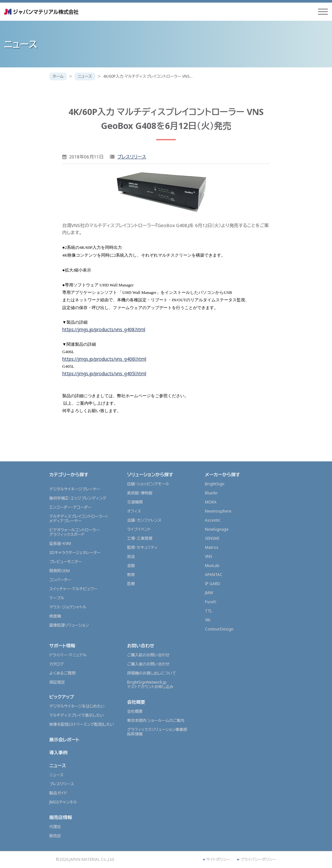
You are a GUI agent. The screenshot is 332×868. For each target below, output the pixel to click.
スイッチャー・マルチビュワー (73, 589)
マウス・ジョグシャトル (68, 607)
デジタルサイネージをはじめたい (77, 706)
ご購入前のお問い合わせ (148, 655)
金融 (131, 566)
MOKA (211, 502)
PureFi (211, 602)
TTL (208, 611)
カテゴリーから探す (69, 475)
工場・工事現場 (140, 538)
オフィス (134, 511)
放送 (131, 556)
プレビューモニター (65, 562)
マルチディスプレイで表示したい (77, 715)
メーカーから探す (222, 475)
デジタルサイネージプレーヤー (75, 489)
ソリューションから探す (150, 475)
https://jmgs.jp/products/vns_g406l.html (104, 359)
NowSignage (217, 529)
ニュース (85, 76)
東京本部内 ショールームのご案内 (156, 720)
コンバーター (60, 580)
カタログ (57, 664)
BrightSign (215, 484)
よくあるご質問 (62, 673)
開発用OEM (59, 571)
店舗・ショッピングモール (148, 484)
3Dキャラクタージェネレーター (75, 553)
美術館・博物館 (140, 493)
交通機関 (135, 502)
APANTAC (214, 575)
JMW (209, 593)
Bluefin (211, 493)
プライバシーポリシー (258, 860)
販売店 (55, 836)
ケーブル (57, 598)
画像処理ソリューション (69, 625)
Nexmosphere (218, 511)
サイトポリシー (218, 860)
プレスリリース (132, 157)
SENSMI (212, 538)
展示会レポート (64, 740)
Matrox (212, 547)
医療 (131, 584)
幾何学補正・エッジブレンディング (78, 498)
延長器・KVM (60, 544)
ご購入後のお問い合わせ (148, 664)
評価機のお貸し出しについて (152, 673)
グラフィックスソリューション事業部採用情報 (157, 732)
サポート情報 (62, 646)
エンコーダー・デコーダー (70, 507)
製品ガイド (58, 793)
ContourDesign (219, 629)
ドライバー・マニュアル (68, 655)
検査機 (55, 616)
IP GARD (213, 584)
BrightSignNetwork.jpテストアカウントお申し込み (150, 684)
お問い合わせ (141, 646)
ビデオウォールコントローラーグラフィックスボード (74, 532)
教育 (131, 575)
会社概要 (136, 702)
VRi (208, 620)
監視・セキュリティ (142, 547)
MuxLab (212, 566)
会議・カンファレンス (144, 520)
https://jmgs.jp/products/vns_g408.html (104, 329)
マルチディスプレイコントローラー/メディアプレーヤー (78, 519)
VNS (209, 556)
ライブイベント (139, 529)
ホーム (58, 76)
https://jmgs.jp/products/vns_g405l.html (104, 373)
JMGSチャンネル (63, 802)
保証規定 (57, 682)
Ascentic (213, 520)
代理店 (55, 827)
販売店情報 (61, 817)
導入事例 (58, 752)
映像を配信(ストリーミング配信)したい (82, 724)
